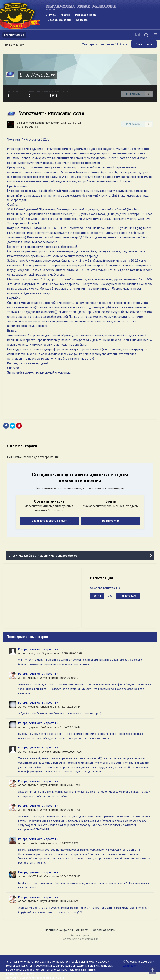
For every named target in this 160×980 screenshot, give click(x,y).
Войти (97, 596)
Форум (66, 15)
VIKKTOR (33, 876)
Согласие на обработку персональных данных (36, 978)
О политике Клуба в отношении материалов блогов (43, 556)
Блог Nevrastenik (37, 75)
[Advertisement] (41, 598)
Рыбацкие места (86, 15)
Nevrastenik (52, 123)
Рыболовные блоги (58, 20)
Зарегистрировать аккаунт (49, 521)
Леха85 (32, 843)
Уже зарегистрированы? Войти (105, 44)
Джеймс (33, 678)
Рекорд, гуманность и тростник (38, 649)
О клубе (51, 15)
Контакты (82, 20)
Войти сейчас (111, 521)
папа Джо (34, 653)
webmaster (130, 966)
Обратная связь (104, 930)
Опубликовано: (62, 653)
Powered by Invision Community (80, 939)
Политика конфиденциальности (67, 930)
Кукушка (33, 707)
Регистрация (144, 44)
